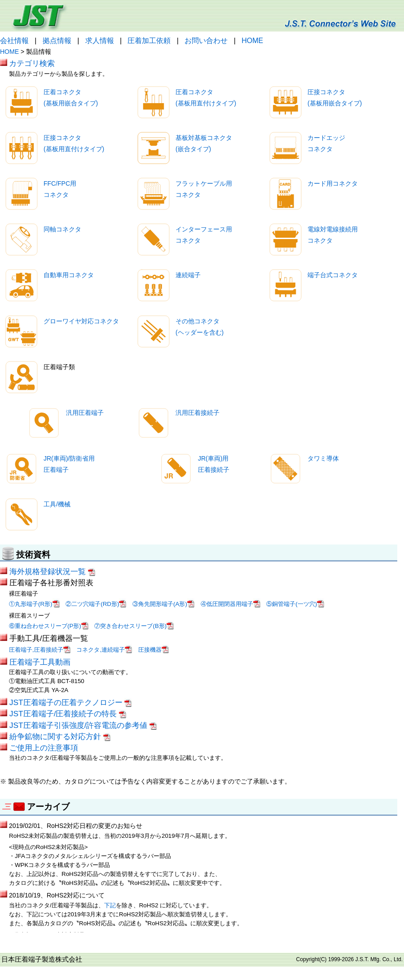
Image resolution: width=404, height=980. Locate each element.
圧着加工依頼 (149, 41)
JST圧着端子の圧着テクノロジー (71, 702)
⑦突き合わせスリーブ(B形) (134, 626)
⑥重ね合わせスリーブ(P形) (49, 626)
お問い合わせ (206, 41)
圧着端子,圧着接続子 (40, 650)
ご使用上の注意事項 (44, 748)
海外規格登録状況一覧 (52, 571)
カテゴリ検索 (32, 63)
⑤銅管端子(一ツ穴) (295, 604)
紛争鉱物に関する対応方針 (60, 736)
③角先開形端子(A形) (163, 604)
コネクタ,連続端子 (104, 650)
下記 (110, 905)
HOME (252, 41)
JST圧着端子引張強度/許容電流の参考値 (83, 725)
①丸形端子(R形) (34, 604)
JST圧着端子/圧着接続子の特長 (68, 714)
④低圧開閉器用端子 (231, 604)
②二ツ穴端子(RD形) (96, 604)
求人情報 (100, 41)
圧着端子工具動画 (40, 662)
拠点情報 (57, 41)
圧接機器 (154, 650)
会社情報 (14, 41)
